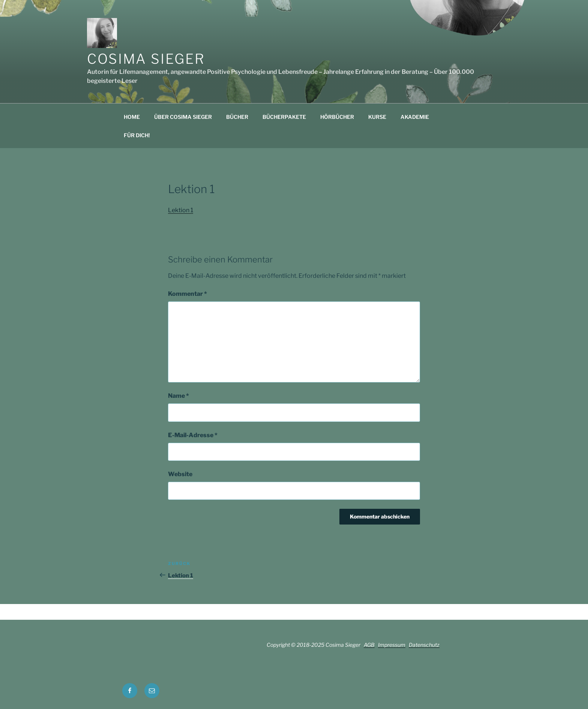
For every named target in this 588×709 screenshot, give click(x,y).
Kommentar (187, 294)
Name (178, 396)
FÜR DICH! (137, 135)
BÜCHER (237, 117)
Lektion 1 (181, 210)
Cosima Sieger (146, 59)
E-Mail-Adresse (193, 435)
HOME (132, 117)
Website (180, 474)
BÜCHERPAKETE (284, 117)
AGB (369, 645)
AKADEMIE (415, 117)
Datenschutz (424, 645)
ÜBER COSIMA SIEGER (183, 117)
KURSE (377, 117)
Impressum (392, 645)
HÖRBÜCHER (337, 117)
